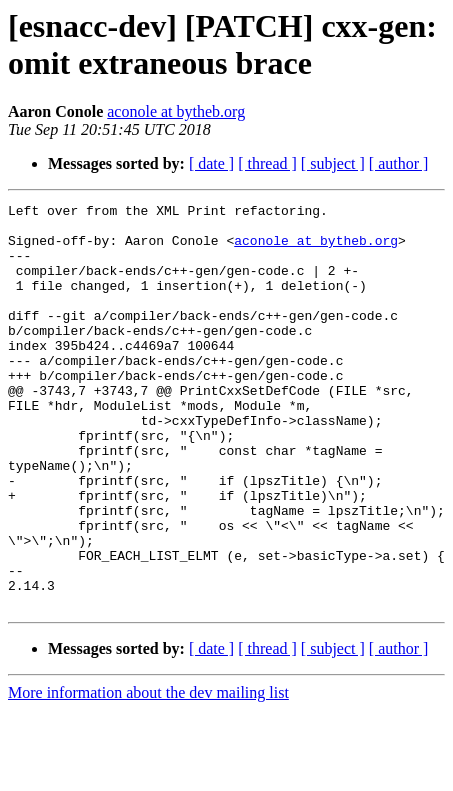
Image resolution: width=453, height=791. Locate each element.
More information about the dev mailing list (148, 773)
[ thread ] (267, 163)
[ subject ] (333, 163)
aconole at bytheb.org (176, 111)
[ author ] (399, 163)
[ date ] (211, 163)
